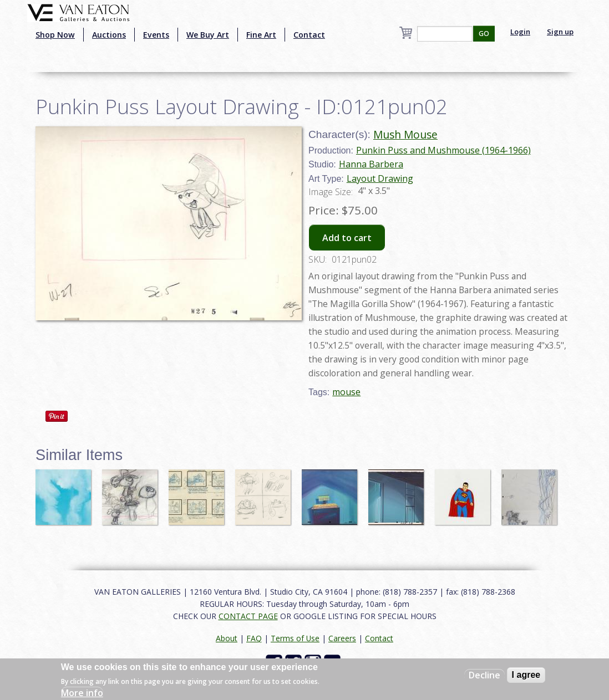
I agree (526, 675)
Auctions (109, 35)
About (227, 638)
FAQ (254, 638)
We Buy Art (208, 35)
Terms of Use (295, 638)
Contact (309, 35)
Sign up (560, 32)
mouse (346, 392)
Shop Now (55, 35)
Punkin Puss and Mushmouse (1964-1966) (443, 150)
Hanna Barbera (371, 164)
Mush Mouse (405, 134)
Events (156, 35)
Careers (342, 638)
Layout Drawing (380, 178)
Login (520, 32)
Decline (484, 675)
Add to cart (347, 238)
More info (82, 693)
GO (484, 34)
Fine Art (261, 35)
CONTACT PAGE (248, 616)
